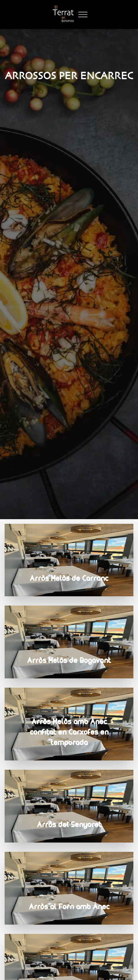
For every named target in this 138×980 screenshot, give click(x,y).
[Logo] (63, 15)
